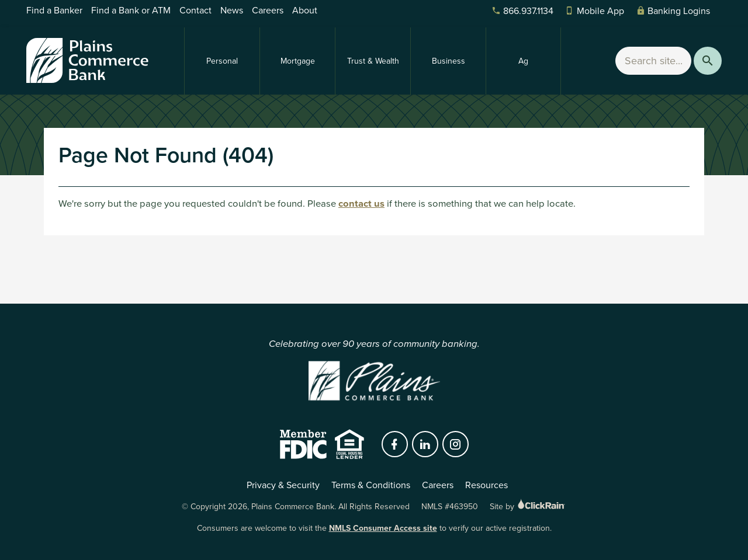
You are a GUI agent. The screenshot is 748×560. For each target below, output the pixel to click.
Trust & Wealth (373, 61)
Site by (528, 507)
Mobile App (595, 11)
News (232, 10)
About (305, 10)
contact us (361, 204)
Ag (523, 61)
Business (449, 61)
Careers (268, 10)
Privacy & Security (283, 485)
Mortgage (298, 61)
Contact (195, 10)
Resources (486, 485)
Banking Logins (673, 11)
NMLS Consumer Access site (383, 528)
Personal (222, 61)
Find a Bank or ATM (131, 10)
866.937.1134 (522, 11)
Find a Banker (54, 10)
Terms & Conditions (371, 485)
